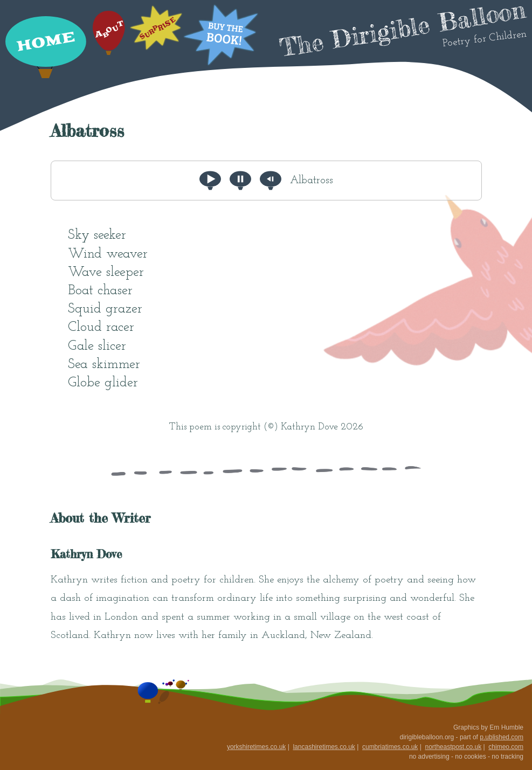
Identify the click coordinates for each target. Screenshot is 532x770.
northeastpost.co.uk (453, 747)
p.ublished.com (502, 737)
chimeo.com (506, 747)
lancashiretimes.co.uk (324, 747)
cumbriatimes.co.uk (390, 747)
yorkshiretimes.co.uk (256, 747)
